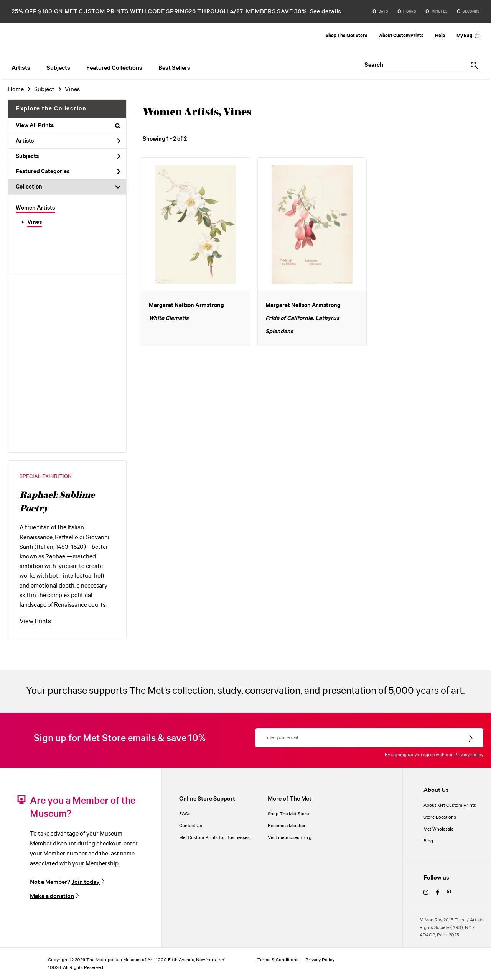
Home (16, 89)
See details (326, 12)
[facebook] (437, 893)
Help (440, 36)
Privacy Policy (469, 755)
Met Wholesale (438, 829)
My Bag (468, 36)
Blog (428, 841)
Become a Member (287, 826)
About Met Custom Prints (450, 805)
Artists (68, 141)
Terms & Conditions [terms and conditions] (278, 960)
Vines (35, 222)
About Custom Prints (401, 36)
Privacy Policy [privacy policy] (320, 960)
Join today (86, 882)
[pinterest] (449, 893)
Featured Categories (68, 172)
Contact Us (191, 826)
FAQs (185, 814)
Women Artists (35, 208)
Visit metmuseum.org (290, 838)
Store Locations (440, 817)
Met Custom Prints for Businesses (214, 838)
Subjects (68, 156)
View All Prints (68, 126)
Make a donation (52, 896)
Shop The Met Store (347, 36)
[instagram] (426, 893)
